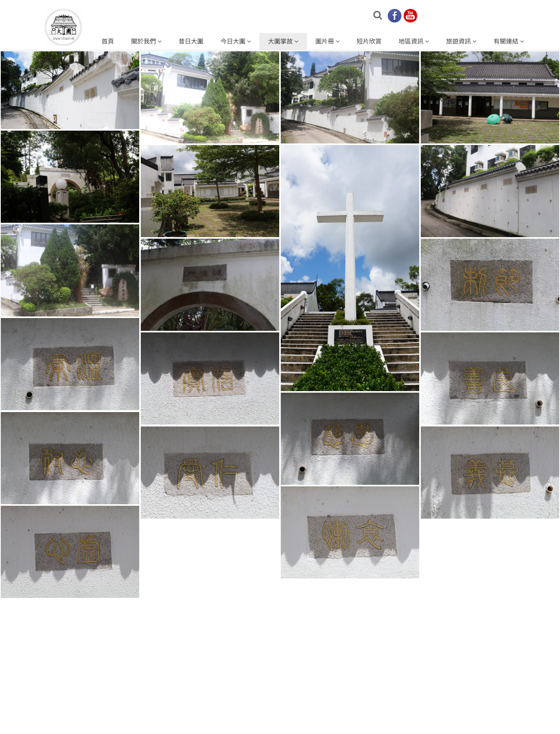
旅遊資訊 (461, 41)
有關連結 (509, 41)
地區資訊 (414, 41)
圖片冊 (327, 41)
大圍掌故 (283, 41)
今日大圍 (236, 41)
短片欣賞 (369, 41)
